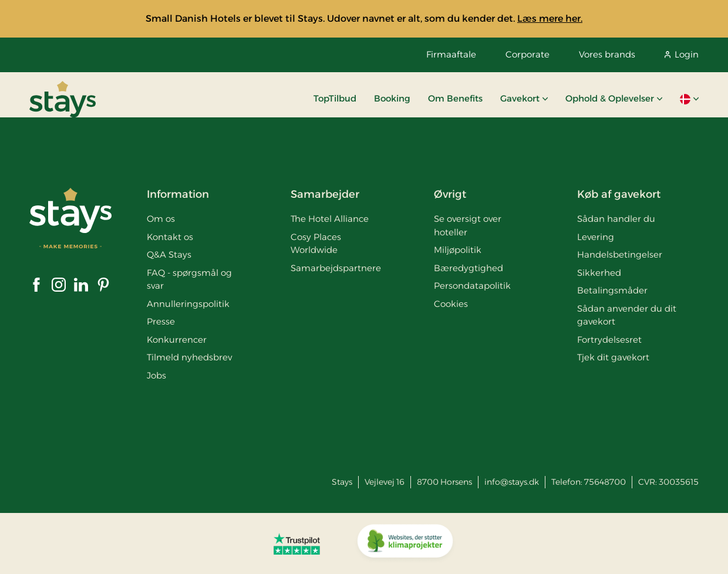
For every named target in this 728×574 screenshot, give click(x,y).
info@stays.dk (512, 482)
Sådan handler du (616, 219)
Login (682, 54)
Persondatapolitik (472, 286)
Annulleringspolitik (188, 304)
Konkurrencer (177, 340)
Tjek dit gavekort (613, 357)
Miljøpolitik (458, 250)
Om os (161, 219)
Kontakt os (170, 237)
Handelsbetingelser (620, 254)
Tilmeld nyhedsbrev (189, 357)
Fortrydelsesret (609, 340)
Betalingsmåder (612, 290)
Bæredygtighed (469, 268)
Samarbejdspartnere (336, 268)
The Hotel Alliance (330, 219)
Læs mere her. (550, 18)
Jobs (156, 375)
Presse (161, 321)
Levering (596, 237)
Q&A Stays (169, 254)
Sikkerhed (599, 273)
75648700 (605, 482)
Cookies (451, 304)
